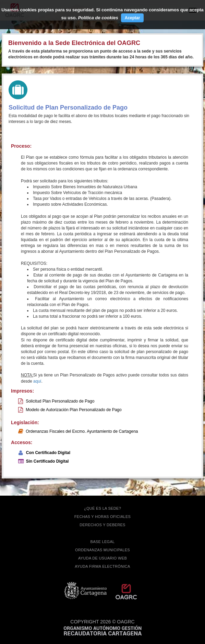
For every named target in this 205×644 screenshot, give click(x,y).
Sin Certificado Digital (47, 461)
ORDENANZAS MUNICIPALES (102, 550)
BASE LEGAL (103, 542)
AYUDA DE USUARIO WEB (102, 558)
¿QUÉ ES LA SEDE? (102, 508)
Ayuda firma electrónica (102, 566)
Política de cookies (98, 18)
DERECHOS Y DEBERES (102, 525)
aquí (37, 381)
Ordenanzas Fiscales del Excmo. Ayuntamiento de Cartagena (82, 431)
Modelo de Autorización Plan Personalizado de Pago (74, 410)
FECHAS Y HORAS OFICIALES (103, 517)
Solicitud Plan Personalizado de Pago (60, 401)
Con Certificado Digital (48, 453)
